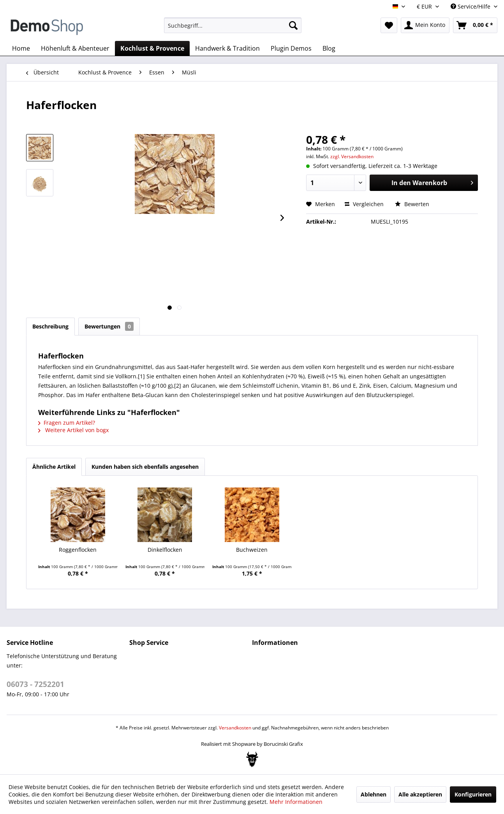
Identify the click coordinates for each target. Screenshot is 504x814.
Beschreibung (50, 326)
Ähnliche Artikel (54, 467)
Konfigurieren (473, 794)
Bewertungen (109, 326)
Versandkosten (235, 728)
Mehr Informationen (296, 802)
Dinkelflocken (165, 550)
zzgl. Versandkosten (352, 156)
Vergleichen (364, 204)
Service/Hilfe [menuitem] (471, 6)
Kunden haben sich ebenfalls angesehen (145, 467)
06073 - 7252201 (35, 684)
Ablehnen (374, 794)
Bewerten (412, 204)
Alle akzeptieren (420, 794)
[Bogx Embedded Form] (252, 759)
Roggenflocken (78, 550)
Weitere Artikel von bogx (73, 430)
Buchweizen (252, 550)
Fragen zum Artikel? (67, 423)
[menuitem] (233, 25)
